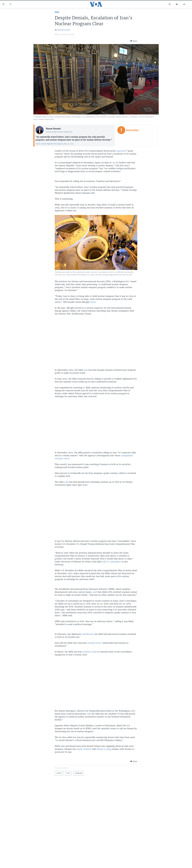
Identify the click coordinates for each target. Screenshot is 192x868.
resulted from (94, 643)
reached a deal (89, 652)
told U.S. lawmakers (112, 562)
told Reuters (88, 634)
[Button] (134, 41)
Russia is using (104, 749)
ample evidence (84, 749)
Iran (57, 12)
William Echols (64, 30)
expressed (121, 151)
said (86, 370)
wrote (93, 302)
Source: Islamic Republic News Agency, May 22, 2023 (55, 144)
